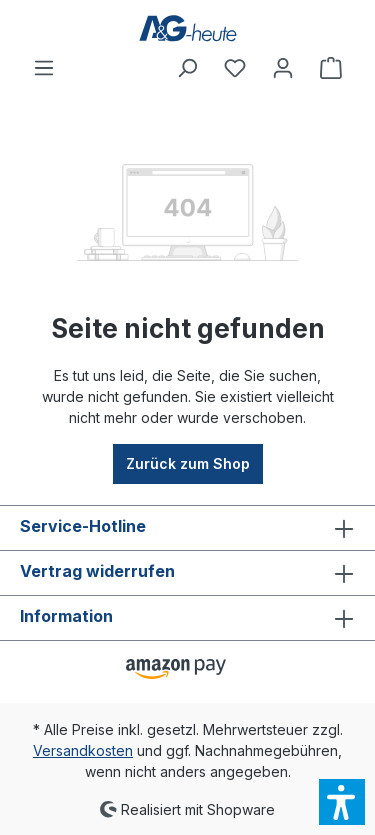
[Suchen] (187, 68)
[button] (342, 802)
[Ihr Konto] (283, 68)
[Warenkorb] (331, 68)
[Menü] (44, 68)
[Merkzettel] (235, 68)
